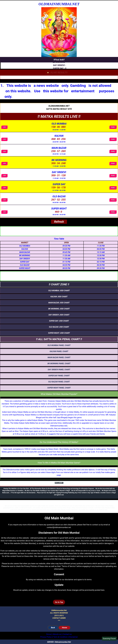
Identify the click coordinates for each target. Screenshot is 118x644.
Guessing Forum (109, 639)
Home (64, 628)
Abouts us (57, 634)
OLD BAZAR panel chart (59, 382)
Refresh (59, 222)
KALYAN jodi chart (59, 297)
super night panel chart (59, 388)
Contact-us (67, 634)
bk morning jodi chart (59, 309)
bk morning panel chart (59, 364)
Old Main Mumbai (82, 401)
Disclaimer (73, 637)
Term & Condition (60, 637)
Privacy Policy (46, 637)
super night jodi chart (59, 333)
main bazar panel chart (59, 357)
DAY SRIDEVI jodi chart (59, 315)
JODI (4, 127)
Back (53, 628)
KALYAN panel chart (59, 351)
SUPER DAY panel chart (59, 376)
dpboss (92, 470)
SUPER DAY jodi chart (59, 321)
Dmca (49, 634)
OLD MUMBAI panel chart (59, 345)
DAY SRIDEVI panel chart (59, 370)
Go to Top (59, 602)
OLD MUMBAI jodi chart (59, 291)
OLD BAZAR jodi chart (59, 327)
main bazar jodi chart (59, 303)
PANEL (113, 127)
